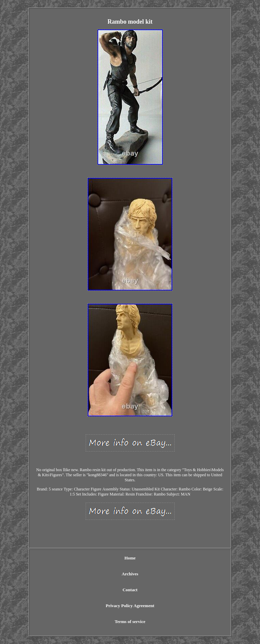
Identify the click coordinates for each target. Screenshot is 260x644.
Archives (130, 574)
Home (130, 558)
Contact (130, 590)
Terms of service (130, 622)
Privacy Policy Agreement (130, 606)
